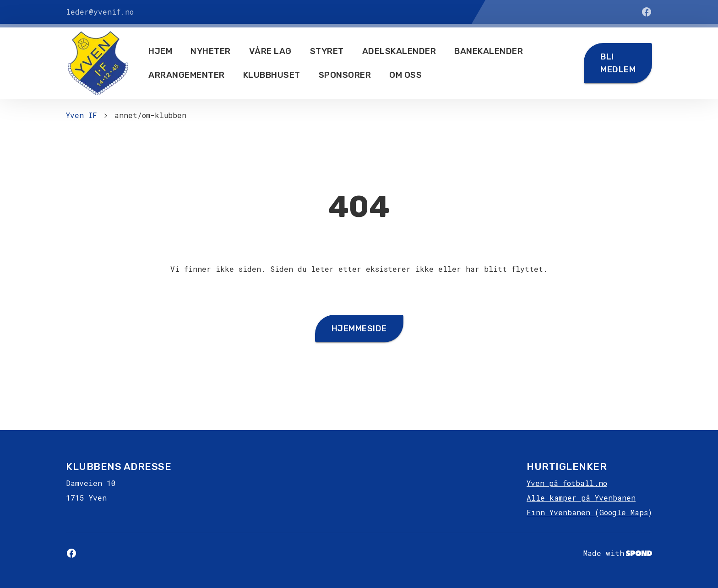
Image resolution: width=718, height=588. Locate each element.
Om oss (405, 75)
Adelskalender (399, 51)
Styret (327, 51)
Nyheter (211, 51)
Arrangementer (187, 75)
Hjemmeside (359, 329)
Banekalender (489, 51)
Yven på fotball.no (567, 483)
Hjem (160, 51)
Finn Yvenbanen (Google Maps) (589, 512)
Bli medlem (618, 63)
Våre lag (270, 51)
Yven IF (82, 115)
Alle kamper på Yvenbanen (581, 498)
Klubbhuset (272, 75)
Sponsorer (345, 75)
